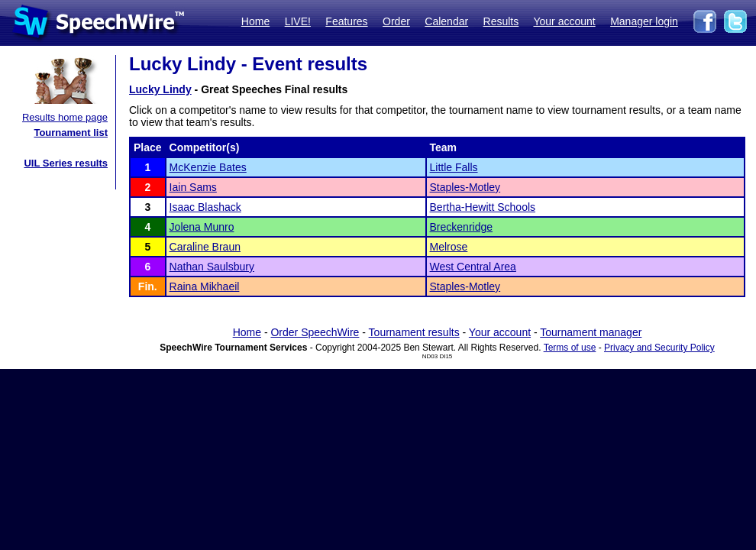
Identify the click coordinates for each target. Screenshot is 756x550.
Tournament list (71, 133)
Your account (564, 21)
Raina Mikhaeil (205, 286)
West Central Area (473, 267)
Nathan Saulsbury (212, 267)
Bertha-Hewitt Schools (483, 207)
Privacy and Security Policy (659, 348)
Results (501, 21)
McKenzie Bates (208, 167)
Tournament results (414, 332)
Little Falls (454, 167)
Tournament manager (591, 332)
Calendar (446, 21)
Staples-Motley (465, 187)
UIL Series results (66, 163)
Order (396, 21)
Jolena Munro (202, 227)
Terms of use (570, 348)
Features (346, 21)
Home (255, 21)
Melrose (449, 247)
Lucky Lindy (160, 89)
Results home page (65, 117)
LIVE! (298, 21)
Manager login (644, 21)
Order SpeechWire (315, 332)
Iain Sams (193, 187)
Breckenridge (462, 227)
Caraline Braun (205, 247)
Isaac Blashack (205, 207)
